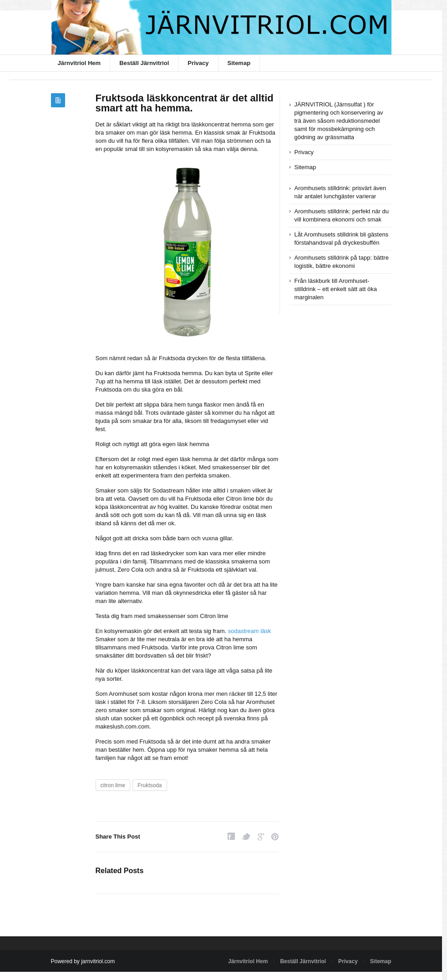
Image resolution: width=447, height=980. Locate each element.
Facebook (231, 837)
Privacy (198, 63)
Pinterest (275, 837)
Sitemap (239, 63)
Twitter (246, 837)
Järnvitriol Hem (79, 63)
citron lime (113, 785)
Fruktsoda (150, 785)
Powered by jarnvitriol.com (83, 961)
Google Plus (261, 837)
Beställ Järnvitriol (144, 63)
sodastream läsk (250, 631)
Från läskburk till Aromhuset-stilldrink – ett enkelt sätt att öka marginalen (336, 289)
